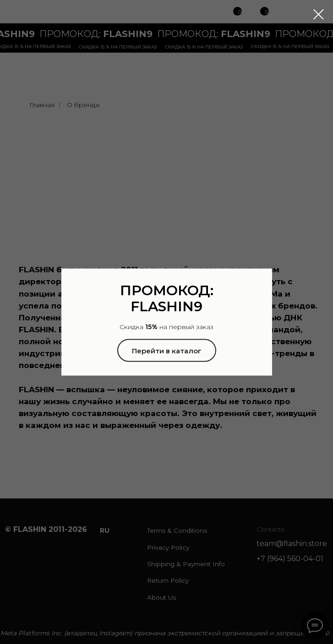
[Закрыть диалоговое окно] (319, 14)
